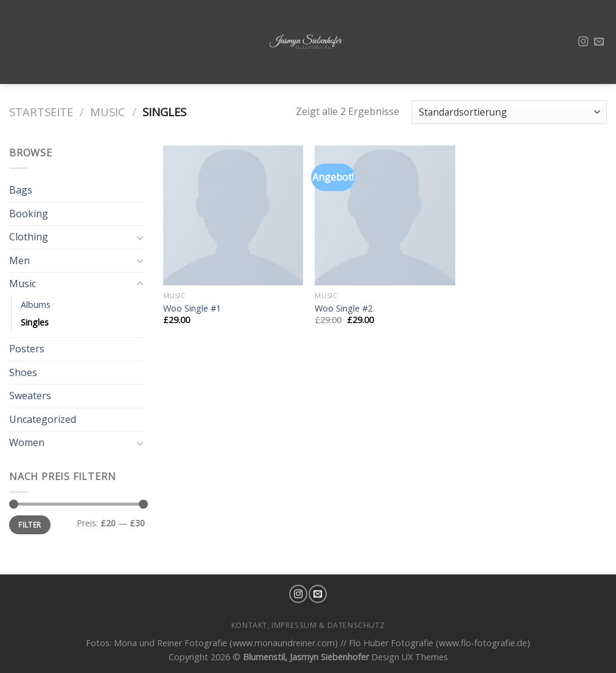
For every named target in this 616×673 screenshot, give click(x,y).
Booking (29, 214)
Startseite (41, 112)
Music (108, 112)
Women (27, 442)
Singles (35, 322)
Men (19, 260)
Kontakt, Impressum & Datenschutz (308, 625)
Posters (27, 349)
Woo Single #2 (344, 309)
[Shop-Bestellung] (509, 112)
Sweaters (30, 396)
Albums (36, 305)
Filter (30, 525)
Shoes (23, 372)
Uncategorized (43, 419)
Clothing (29, 237)
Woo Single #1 (192, 309)
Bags (21, 190)
